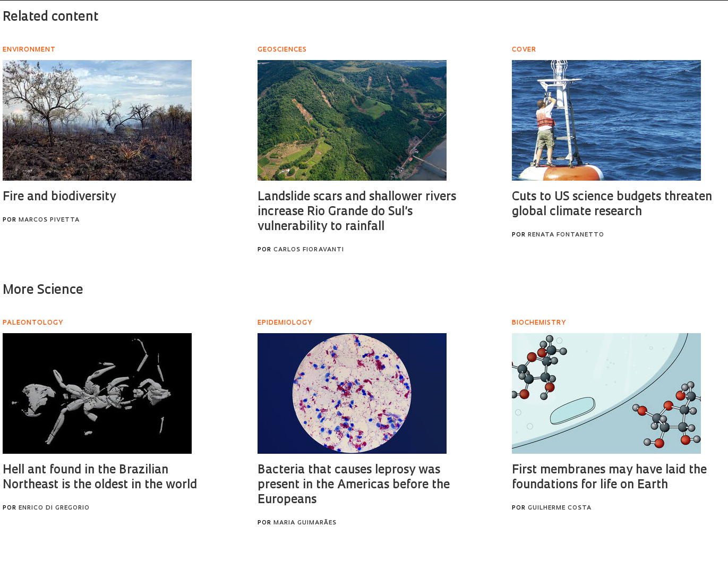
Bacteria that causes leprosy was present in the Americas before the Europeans (354, 485)
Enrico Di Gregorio (54, 508)
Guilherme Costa (560, 508)
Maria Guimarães (305, 523)
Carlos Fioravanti (309, 250)
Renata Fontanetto (566, 235)
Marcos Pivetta (49, 220)
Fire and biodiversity (59, 197)
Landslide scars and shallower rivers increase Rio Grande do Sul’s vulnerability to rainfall (357, 212)
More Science (43, 291)
